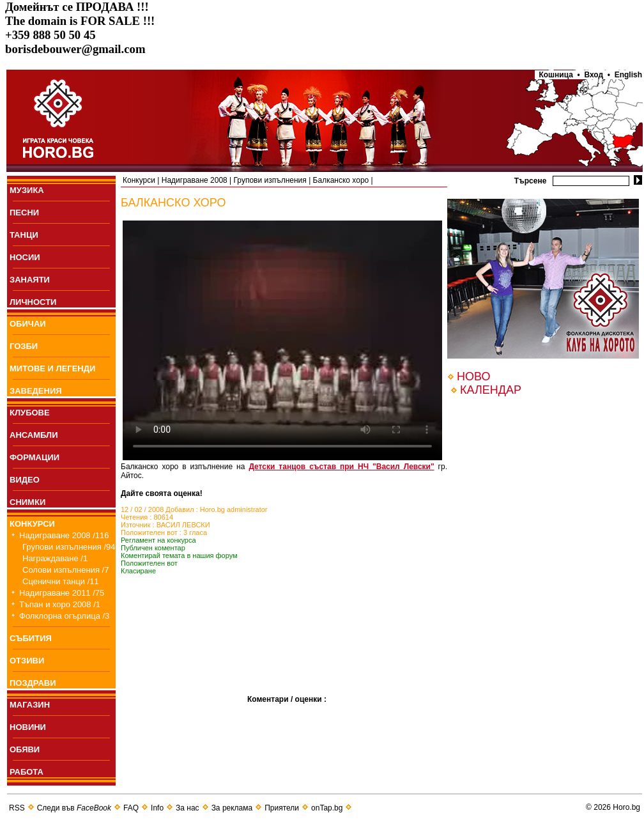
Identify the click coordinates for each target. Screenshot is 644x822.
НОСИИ (25, 257)
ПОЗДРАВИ (33, 683)
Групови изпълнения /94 (69, 547)
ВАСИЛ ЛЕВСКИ (183, 525)
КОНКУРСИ (32, 524)
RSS (17, 808)
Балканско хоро (341, 180)
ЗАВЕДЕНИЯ (36, 391)
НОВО (473, 376)
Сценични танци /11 (61, 581)
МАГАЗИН (30, 705)
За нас (188, 808)
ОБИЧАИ (28, 324)
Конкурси (139, 180)
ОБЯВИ (25, 749)
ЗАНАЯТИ (30, 280)
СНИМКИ (27, 502)
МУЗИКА (27, 190)
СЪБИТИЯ (31, 638)
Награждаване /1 (55, 558)
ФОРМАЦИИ (34, 457)
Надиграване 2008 (195, 180)
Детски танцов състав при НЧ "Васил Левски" (341, 467)
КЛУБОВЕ (30, 413)
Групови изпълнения (270, 180)
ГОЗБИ (24, 346)
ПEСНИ (24, 213)
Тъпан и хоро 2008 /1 (60, 604)
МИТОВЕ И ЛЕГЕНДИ (52, 368)
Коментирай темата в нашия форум (179, 555)
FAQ (131, 808)
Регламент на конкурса (158, 540)
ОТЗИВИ (27, 661)
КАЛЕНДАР (491, 390)
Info (157, 808)
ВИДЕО (25, 480)
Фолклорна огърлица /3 (64, 616)
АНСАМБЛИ (34, 435)
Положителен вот (149, 563)
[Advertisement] (184, 654)
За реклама (232, 808)
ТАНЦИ (24, 235)
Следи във (74, 808)
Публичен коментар (153, 548)
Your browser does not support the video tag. (282, 340)
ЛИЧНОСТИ (33, 302)
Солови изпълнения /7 (65, 570)
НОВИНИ (28, 727)
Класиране (138, 571)
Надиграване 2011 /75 (62, 593)
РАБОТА (27, 772)
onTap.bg (327, 808)
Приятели (282, 808)
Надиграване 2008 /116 (64, 535)
